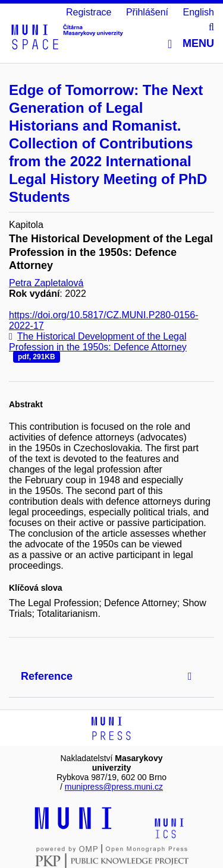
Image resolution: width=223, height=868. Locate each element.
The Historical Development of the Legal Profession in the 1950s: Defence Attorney (98, 347)
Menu (191, 44)
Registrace (89, 12)
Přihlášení (147, 12)
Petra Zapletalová (46, 283)
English (199, 12)
